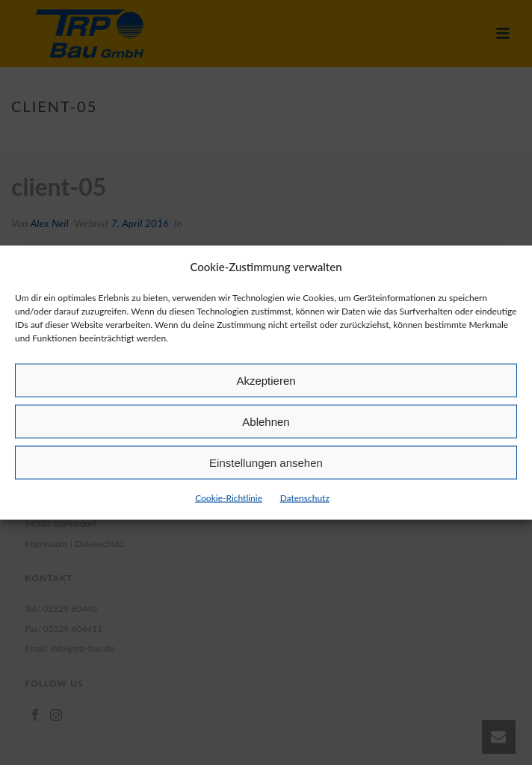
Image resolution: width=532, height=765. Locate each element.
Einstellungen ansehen (266, 463)
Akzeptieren (266, 381)
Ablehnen (266, 422)
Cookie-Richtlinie (229, 498)
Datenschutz (305, 498)
